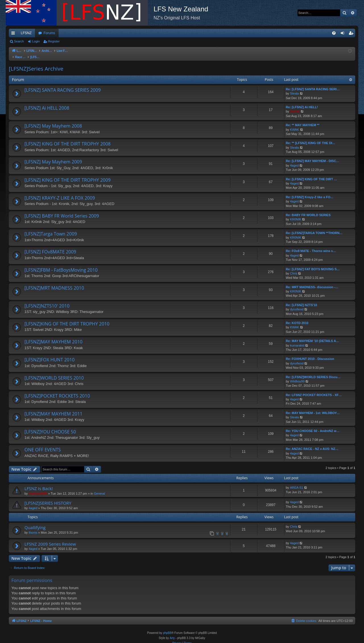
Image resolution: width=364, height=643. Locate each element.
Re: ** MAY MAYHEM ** (303, 119)
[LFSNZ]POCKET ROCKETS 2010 (57, 390)
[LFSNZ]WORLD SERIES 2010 (54, 372)
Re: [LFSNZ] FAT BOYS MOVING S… (313, 263)
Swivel (295, 106)
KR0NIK (296, 214)
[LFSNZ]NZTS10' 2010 (47, 300)
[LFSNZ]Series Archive (36, 63)
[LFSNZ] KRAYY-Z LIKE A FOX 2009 (60, 192)
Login (36, 41)
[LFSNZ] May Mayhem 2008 (53, 120)
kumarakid (297, 340)
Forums (49, 33)
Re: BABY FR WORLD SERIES (308, 209)
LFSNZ (26, 33)
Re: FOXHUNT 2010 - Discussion (310, 353)
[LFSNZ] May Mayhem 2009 (53, 156)
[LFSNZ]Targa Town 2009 (51, 228)
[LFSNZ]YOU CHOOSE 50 (50, 426)
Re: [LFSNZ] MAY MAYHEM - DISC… (313, 155)
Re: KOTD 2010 (297, 317)
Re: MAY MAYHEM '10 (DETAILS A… (312, 335)
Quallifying (35, 522)
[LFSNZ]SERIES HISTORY (48, 497)
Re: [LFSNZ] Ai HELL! (302, 101)
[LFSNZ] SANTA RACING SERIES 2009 (63, 84)
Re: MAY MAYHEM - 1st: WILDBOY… (313, 407)
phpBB (167, 627)
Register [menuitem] (352, 34)
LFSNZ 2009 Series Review (50, 538)
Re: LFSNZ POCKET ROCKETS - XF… (314, 389)
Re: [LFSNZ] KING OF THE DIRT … (311, 173)
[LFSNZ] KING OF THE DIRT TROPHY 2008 (68, 138)
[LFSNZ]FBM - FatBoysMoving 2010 (61, 264)
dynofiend (297, 304)
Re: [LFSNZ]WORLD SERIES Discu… (313, 371)
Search (19, 41)
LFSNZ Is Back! (39, 483)
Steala (294, 88)
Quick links (14, 34)
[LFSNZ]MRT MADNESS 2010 (54, 282)
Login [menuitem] (344, 34)
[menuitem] (334, 33)
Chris (294, 268)
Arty (172, 632)
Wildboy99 (297, 376)
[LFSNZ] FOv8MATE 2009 (50, 246)
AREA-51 (297, 482)
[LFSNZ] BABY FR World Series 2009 (62, 210)
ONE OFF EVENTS (43, 444)
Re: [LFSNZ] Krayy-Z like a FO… (310, 191)
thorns (33, 527)
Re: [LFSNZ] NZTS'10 (301, 299)
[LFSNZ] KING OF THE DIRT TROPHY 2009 (68, 174)
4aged (294, 160)
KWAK (295, 124)
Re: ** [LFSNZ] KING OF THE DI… (311, 137)
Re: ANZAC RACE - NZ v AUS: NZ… (312, 443)
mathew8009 (38, 488)
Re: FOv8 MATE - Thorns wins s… (311, 245)
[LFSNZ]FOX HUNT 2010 (49, 354)
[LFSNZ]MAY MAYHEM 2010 (53, 336)
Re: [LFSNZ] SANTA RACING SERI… (313, 83)
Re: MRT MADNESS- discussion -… (312, 281)
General (99, 488)
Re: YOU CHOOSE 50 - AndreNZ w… (313, 425)
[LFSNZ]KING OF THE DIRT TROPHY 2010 (67, 318)
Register (54, 41)
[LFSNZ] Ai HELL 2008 (47, 102)
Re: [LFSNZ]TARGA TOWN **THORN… (314, 227)
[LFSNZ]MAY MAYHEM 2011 (53, 408)
